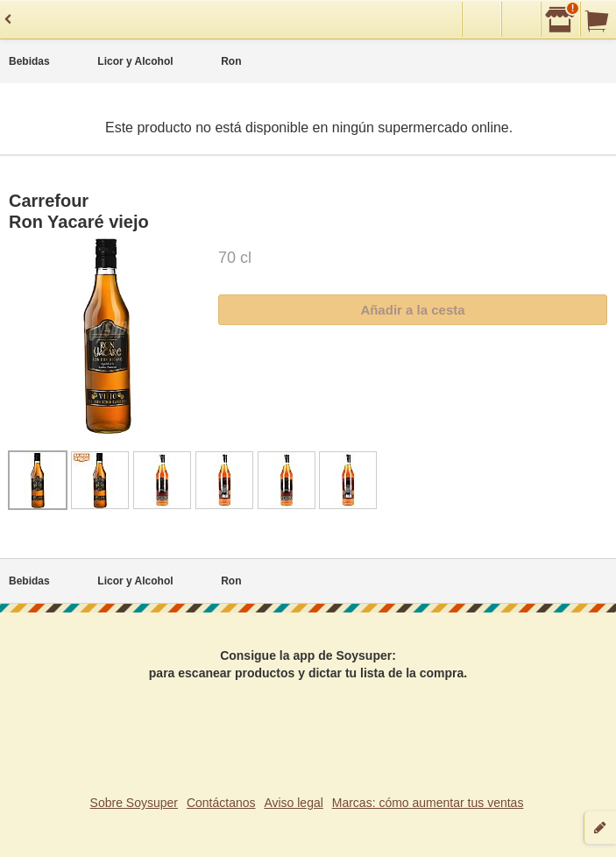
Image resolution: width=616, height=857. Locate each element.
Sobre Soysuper (134, 803)
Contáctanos (221, 803)
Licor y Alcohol (135, 61)
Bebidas (29, 61)
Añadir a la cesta (412, 310)
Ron (231, 61)
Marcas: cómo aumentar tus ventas (428, 803)
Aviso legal (293, 803)
